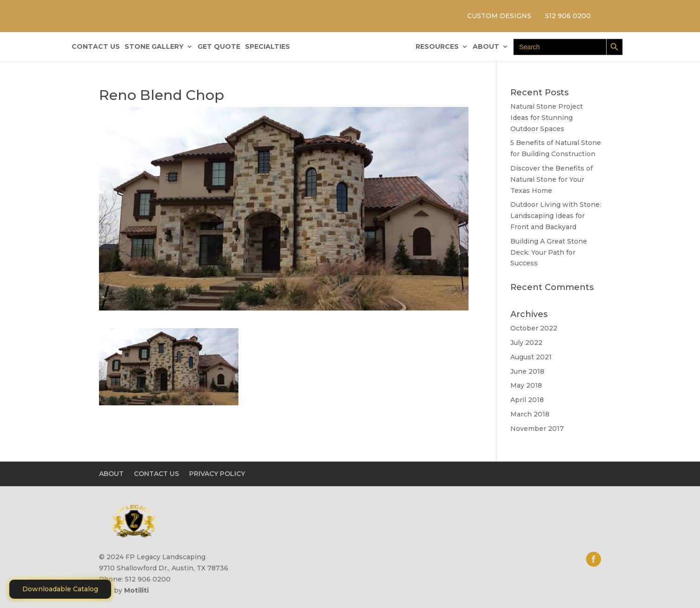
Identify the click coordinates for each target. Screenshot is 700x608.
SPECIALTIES (267, 47)
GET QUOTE (219, 47)
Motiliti (136, 590)
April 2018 (527, 400)
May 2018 (526, 385)
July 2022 (526, 343)
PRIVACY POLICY (217, 474)
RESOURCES (437, 47)
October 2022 (534, 328)
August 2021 (531, 357)
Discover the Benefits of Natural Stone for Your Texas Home (551, 179)
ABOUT (486, 47)
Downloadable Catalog (60, 589)
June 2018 (527, 371)
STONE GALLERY (154, 47)
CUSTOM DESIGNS (499, 16)
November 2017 (537, 429)
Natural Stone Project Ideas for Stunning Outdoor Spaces (547, 118)
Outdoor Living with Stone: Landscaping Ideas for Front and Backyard (556, 216)
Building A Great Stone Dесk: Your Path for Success (549, 252)
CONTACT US (96, 47)
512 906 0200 (568, 16)
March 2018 (530, 414)
